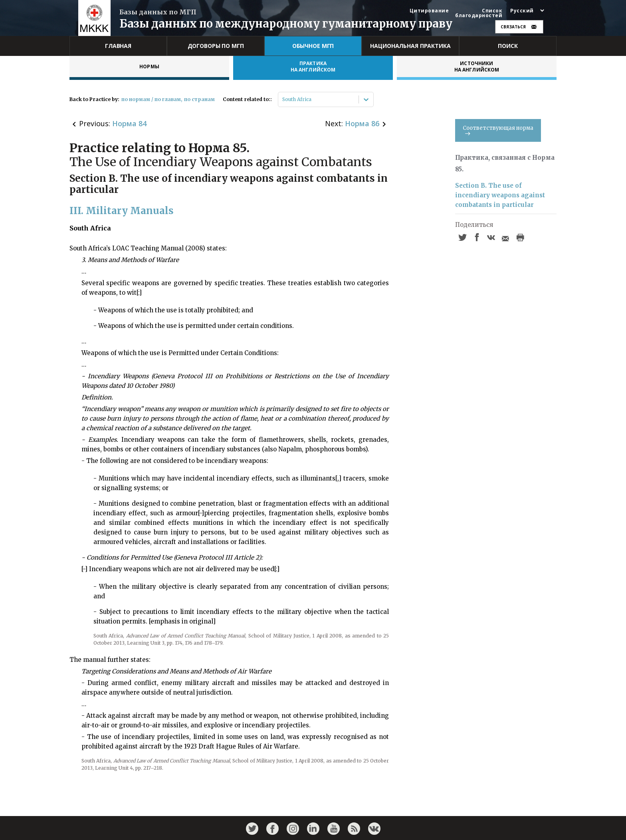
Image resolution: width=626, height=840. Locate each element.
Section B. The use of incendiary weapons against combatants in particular (500, 195)
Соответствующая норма (498, 130)
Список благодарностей (479, 13)
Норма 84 (129, 123)
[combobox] (283, 99)
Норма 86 (362, 123)
